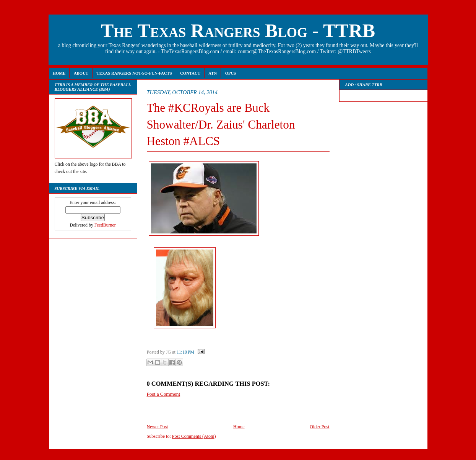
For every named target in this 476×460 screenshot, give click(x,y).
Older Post (319, 427)
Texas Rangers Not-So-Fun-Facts (134, 73)
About (81, 73)
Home (59, 73)
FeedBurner (105, 225)
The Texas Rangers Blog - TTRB (238, 31)
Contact (190, 73)
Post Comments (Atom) (194, 436)
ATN (213, 73)
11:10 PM (185, 352)
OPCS (231, 73)
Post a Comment (164, 394)
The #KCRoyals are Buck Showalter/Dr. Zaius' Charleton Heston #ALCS (221, 124)
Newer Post (158, 427)
